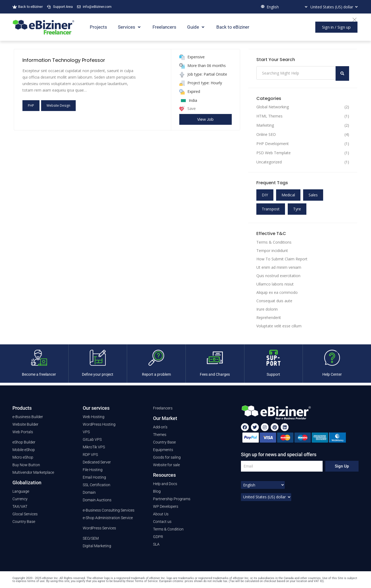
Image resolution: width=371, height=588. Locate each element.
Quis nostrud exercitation (278, 276)
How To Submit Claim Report (282, 259)
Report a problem (156, 374)
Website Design (58, 105)
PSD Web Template (274, 153)
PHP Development (273, 144)
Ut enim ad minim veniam (279, 267)
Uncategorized (269, 162)
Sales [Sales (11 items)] (313, 195)
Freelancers (164, 27)
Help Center (332, 374)
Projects (98, 27)
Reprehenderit (269, 317)
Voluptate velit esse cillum (279, 326)
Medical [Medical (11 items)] (288, 195)
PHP (31, 105)
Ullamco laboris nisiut (275, 284)
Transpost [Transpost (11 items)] (271, 209)
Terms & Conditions (274, 242)
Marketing (265, 125)
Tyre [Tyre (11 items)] (297, 209)
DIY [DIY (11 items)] (265, 195)
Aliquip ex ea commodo (277, 292)
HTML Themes (269, 116)
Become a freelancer (39, 374)
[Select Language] (286, 7)
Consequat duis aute (274, 301)
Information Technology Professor (64, 60)
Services (130, 27)
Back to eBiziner (233, 27)
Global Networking (273, 107)
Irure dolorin (267, 309)
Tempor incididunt (272, 251)
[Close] (357, 19)
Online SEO (266, 135)
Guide (196, 27)
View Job (205, 119)
